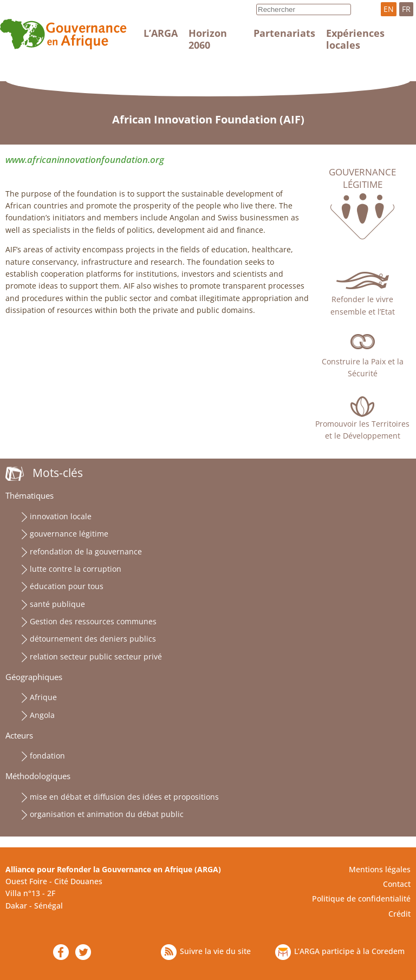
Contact (397, 884)
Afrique (43, 697)
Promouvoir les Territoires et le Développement (362, 430)
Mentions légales (380, 869)
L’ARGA (161, 33)
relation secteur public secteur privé (96, 656)
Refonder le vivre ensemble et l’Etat (363, 305)
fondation (47, 756)
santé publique (57, 604)
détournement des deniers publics (93, 639)
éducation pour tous (67, 586)
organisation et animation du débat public (107, 814)
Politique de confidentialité (361, 899)
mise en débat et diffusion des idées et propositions (124, 797)
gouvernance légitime (69, 534)
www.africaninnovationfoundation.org (85, 159)
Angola (42, 715)
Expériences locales (355, 39)
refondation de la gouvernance (86, 551)
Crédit (399, 914)
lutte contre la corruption (76, 569)
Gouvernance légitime (362, 178)
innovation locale (61, 516)
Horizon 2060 (208, 39)
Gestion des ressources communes (93, 621)
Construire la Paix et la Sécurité (363, 367)
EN (389, 9)
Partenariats (284, 33)
